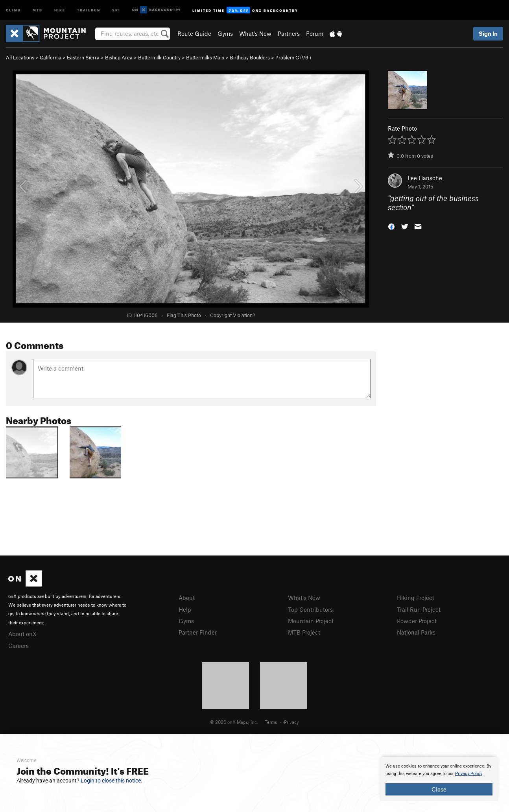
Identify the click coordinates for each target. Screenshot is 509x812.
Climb (13, 10)
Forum (315, 33)
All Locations (20, 57)
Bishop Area (119, 57)
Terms (271, 722)
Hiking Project (416, 598)
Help (185, 609)
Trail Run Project (419, 609)
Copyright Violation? (232, 315)
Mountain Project (311, 621)
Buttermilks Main (205, 57)
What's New (255, 33)
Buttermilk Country (159, 57)
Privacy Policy (469, 774)
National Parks (416, 632)
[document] (439, 779)
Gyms (225, 33)
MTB (38, 10)
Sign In (488, 33)
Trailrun (89, 10)
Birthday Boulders (250, 57)
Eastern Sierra (83, 57)
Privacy (291, 722)
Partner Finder (198, 632)
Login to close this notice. (112, 781)
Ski (116, 10)
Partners (289, 33)
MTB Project (304, 632)
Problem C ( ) (293, 57)
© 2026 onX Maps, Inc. (234, 722)
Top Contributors (310, 609)
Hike (60, 10)
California (51, 57)
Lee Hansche (425, 178)
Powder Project (417, 621)
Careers (18, 646)
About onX (22, 634)
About (187, 598)
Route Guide (194, 33)
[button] (391, 226)
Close (439, 789)
